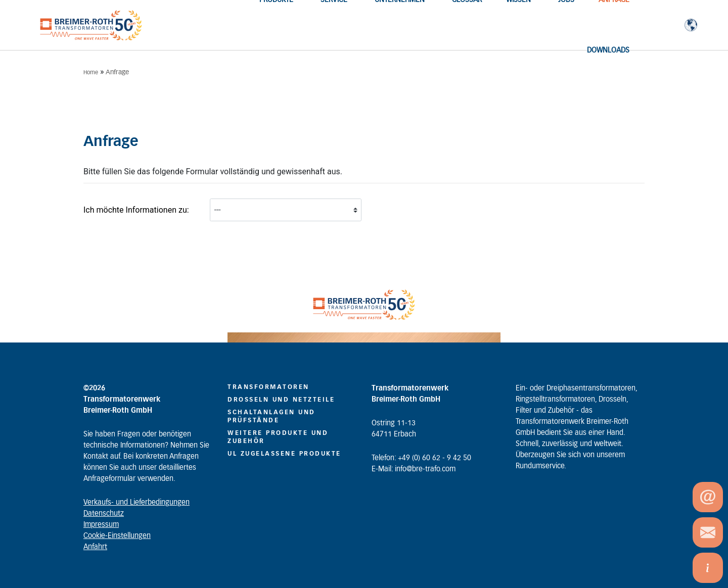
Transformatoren (268, 387)
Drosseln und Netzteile (281, 400)
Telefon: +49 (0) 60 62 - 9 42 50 (421, 458)
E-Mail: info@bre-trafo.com (414, 469)
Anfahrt (95, 547)
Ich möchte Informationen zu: (136, 210)
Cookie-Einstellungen (117, 536)
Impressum (101, 525)
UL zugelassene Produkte (284, 454)
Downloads (608, 51)
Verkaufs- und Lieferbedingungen (136, 503)
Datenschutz (104, 514)
